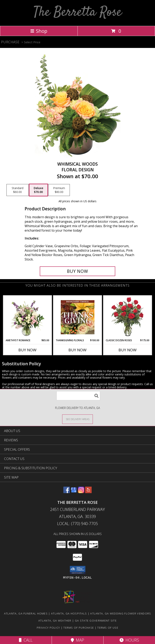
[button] (78, 570)
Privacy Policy (48, 628)
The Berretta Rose (78, 12)
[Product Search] (78, 396)
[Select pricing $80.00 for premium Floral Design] (59, 190)
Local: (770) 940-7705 (77, 524)
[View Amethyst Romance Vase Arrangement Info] (28, 317)
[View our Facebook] (67, 492)
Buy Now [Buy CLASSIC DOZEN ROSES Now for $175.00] (128, 350)
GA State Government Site (96, 621)
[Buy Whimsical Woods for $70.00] (77, 271)
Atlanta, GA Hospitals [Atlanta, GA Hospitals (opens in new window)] (69, 613)
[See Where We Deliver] (77, 419)
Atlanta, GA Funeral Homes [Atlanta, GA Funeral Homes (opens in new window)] (26, 613)
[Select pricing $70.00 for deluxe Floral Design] (38, 190)
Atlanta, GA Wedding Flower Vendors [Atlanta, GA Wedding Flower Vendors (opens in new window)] (121, 613)
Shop (39, 31)
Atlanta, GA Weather (55, 621)
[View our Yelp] (88, 492)
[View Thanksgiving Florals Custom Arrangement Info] (78, 317)
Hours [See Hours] (129, 640)
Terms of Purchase (79, 628)
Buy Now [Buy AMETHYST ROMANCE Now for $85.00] (27, 350)
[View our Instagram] (81, 492)
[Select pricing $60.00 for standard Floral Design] (18, 190)
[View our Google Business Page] (74, 492)
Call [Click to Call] (26, 640)
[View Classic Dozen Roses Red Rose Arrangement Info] (128, 317)
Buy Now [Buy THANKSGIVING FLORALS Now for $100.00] (77, 350)
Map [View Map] (77, 640)
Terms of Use (108, 628)
